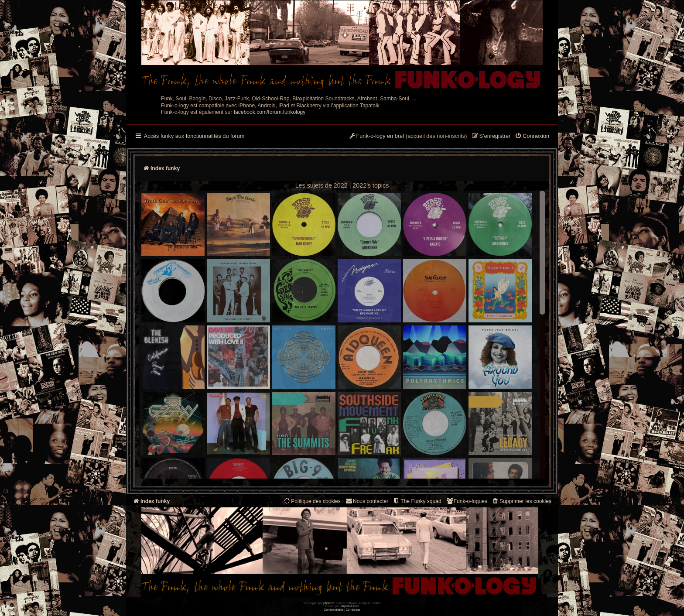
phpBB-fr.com (350, 606)
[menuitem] (532, 137)
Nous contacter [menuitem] (367, 501)
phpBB (328, 603)
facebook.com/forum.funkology (270, 112)
